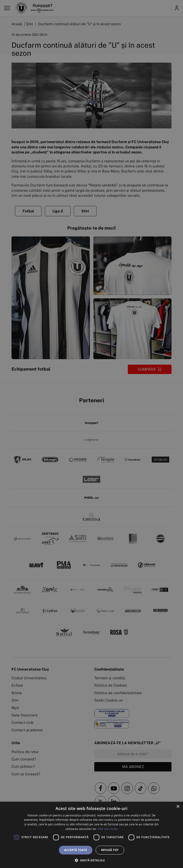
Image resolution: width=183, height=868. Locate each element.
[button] (91, 860)
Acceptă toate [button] (76, 850)
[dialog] (91, 835)
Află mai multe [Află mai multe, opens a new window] (108, 829)
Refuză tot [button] (110, 850)
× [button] (178, 807)
